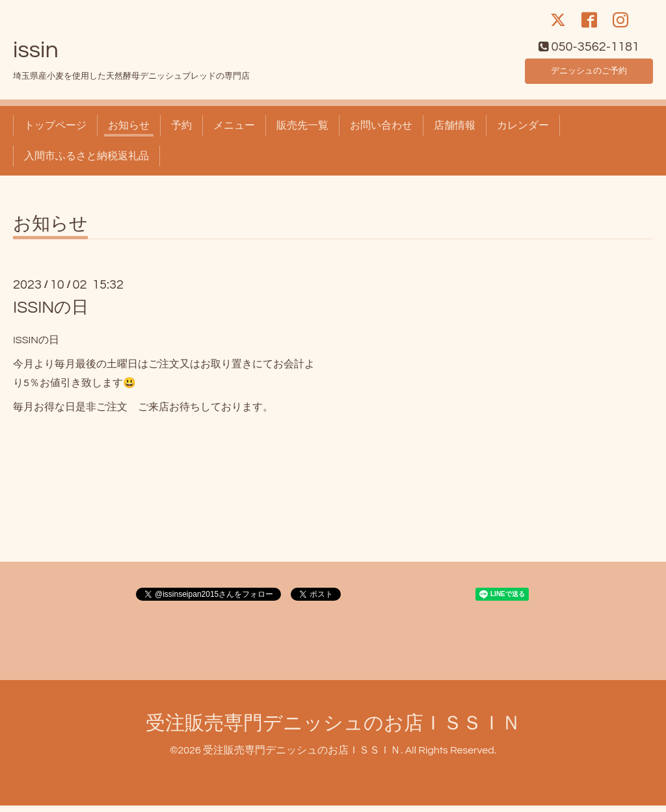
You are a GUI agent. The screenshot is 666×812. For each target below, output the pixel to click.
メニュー (234, 133)
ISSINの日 (51, 315)
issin (36, 57)
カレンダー (523, 133)
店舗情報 (455, 133)
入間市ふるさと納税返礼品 (87, 163)
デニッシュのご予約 (589, 75)
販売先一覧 (302, 133)
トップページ (55, 133)
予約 (181, 133)
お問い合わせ (381, 133)
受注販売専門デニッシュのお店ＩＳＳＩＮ (333, 730)
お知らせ (129, 133)
